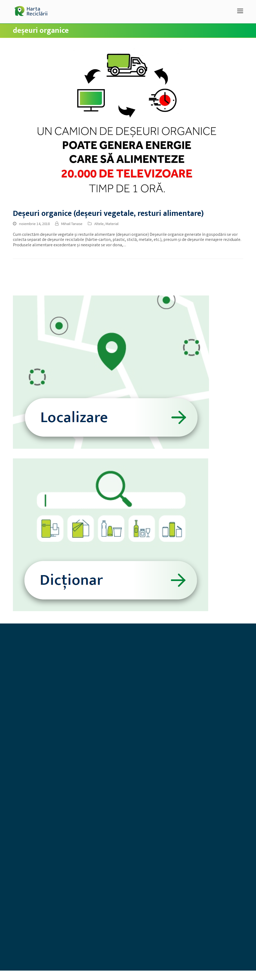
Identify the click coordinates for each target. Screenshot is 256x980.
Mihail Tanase (72, 224)
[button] (240, 12)
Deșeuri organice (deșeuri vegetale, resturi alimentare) (108, 214)
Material (112, 224)
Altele (99, 224)
